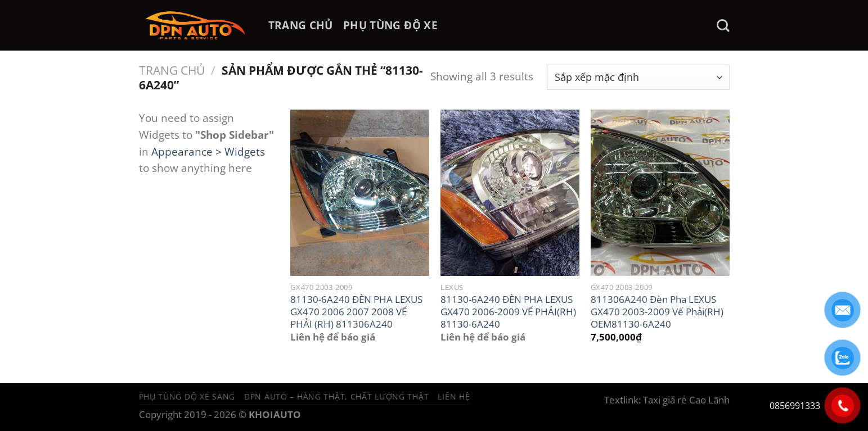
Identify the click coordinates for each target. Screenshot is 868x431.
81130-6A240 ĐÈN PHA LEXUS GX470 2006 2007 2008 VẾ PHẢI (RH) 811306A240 (356, 312)
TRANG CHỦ (301, 25)
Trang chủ (172, 70)
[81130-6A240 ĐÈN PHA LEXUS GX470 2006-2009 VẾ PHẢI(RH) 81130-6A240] (510, 193)
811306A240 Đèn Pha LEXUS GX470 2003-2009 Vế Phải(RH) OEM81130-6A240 (657, 312)
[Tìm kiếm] (723, 26)
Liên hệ (454, 396)
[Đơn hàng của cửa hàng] (638, 77)
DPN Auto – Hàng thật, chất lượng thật (336, 396)
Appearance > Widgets (208, 151)
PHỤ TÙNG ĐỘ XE (390, 25)
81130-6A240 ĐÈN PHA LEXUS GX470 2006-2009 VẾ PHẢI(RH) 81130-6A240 (508, 312)
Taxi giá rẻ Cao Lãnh (686, 400)
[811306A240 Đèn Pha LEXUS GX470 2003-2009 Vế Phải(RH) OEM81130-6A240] (660, 193)
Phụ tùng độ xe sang (187, 396)
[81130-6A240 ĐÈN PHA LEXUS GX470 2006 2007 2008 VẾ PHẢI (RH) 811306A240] (360, 193)
